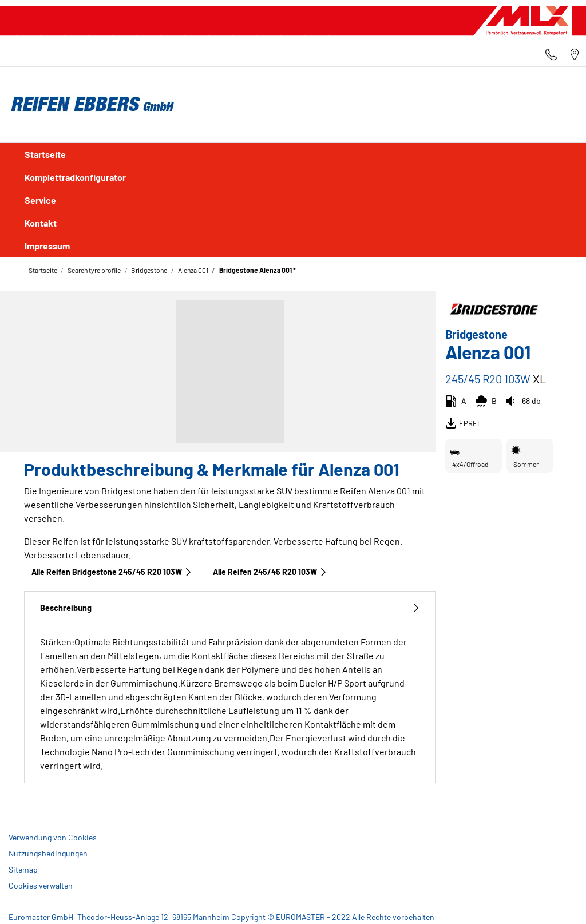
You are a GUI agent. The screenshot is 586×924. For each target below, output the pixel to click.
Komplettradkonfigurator (75, 177)
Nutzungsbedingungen (48, 853)
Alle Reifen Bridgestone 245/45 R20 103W (112, 572)
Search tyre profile (94, 270)
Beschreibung (230, 608)
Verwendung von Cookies (53, 837)
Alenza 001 (193, 270)
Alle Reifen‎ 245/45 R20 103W (270, 572)
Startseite (45, 154)
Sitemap (23, 869)
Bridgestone (149, 270)
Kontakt (41, 223)
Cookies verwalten (41, 885)
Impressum (47, 246)
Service (40, 200)
